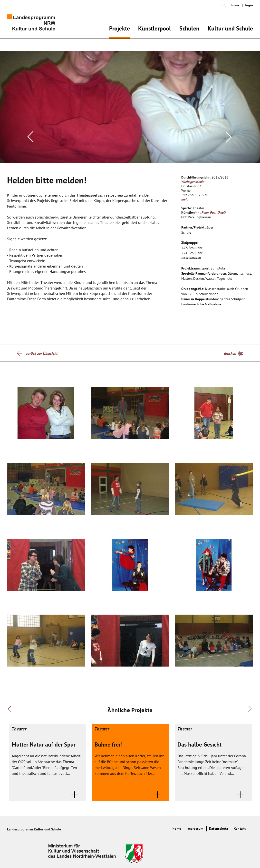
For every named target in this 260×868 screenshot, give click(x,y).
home (235, 5)
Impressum (195, 821)
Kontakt (240, 821)
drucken (230, 346)
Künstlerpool (154, 29)
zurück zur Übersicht (42, 346)
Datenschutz (219, 821)
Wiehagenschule (193, 174)
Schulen (189, 29)
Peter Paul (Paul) (214, 205)
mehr (185, 191)
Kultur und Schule (230, 29)
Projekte (120, 29)
